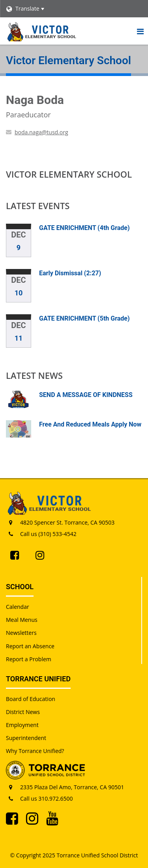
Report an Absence (30, 646)
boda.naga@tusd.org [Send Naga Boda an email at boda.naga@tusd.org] (41, 132)
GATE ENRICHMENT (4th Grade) (84, 228)
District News (23, 712)
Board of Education (31, 699)
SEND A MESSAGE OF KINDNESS (86, 395)
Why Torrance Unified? (35, 751)
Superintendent (26, 738)
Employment (22, 725)
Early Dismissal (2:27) (70, 273)
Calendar (18, 607)
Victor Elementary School (69, 174)
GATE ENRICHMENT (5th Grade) (84, 318)
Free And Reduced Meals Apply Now (90, 424)
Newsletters (21, 633)
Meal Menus (22, 620)
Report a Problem (29, 659)
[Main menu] (140, 31)
